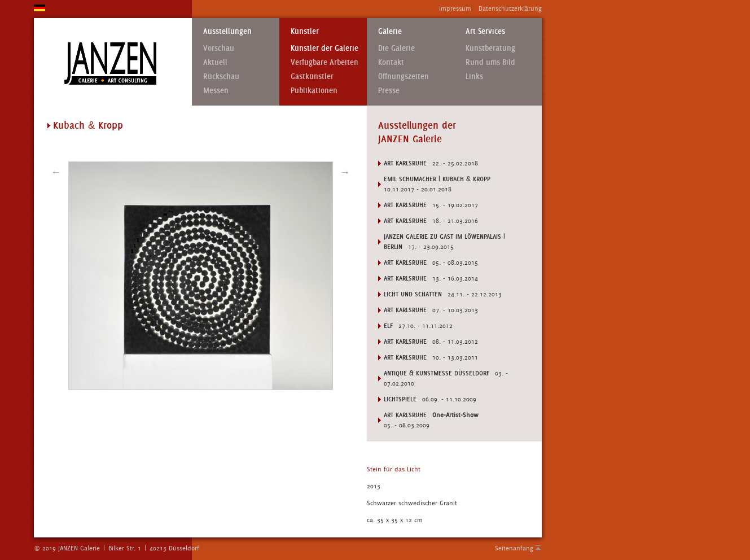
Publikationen (314, 91)
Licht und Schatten (413, 294)
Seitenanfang (514, 548)
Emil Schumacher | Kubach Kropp (437, 179)
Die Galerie (396, 48)
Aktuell (215, 62)
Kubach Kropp (88, 125)
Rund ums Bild (490, 62)
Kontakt (391, 62)
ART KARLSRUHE (405, 415)
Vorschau (219, 48)
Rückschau (221, 76)
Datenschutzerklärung (510, 8)
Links (474, 76)
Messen (216, 91)
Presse (389, 91)
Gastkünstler (312, 76)
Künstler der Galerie (324, 48)
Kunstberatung (490, 48)
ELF (388, 326)
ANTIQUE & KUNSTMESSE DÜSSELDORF (437, 373)
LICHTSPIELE (400, 399)
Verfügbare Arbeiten (324, 62)
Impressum (455, 8)
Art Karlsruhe (405, 163)
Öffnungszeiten (403, 76)
